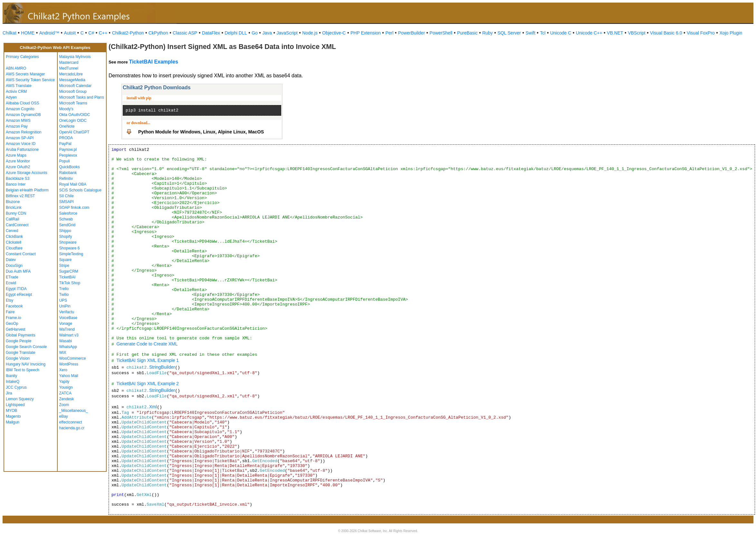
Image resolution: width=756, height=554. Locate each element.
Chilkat (10, 33)
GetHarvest (16, 329)
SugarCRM (69, 271)
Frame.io (13, 318)
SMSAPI (67, 202)
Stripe (64, 266)
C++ (103, 33)
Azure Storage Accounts (27, 173)
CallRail (12, 219)
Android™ (49, 33)
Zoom (64, 405)
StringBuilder (162, 367)
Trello (64, 289)
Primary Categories (22, 57)
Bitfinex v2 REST (20, 196)
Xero (63, 370)
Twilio (64, 295)
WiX (63, 353)
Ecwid (11, 283)
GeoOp (12, 324)
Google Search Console (26, 347)
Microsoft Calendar (76, 86)
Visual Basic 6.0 (666, 33)
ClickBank (14, 237)
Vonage (66, 324)
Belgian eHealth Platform (27, 190)
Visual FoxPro (701, 33)
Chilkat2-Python (128, 33)
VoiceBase (68, 318)
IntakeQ (13, 382)
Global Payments (20, 335)
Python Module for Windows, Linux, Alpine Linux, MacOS (201, 132)
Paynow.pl (68, 150)
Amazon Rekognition (24, 132)
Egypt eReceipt (19, 295)
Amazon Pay (17, 126)
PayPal (65, 144)
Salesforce (68, 213)
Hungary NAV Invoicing (26, 364)
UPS (63, 300)
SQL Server (509, 33)
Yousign (66, 387)
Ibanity (11, 376)
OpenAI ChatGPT (74, 132)
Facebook (14, 306)
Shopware (68, 242)
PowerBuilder (411, 33)
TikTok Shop (70, 283)
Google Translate (20, 353)
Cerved (12, 231)
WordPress (69, 364)
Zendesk (67, 399)
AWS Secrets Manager (25, 74)
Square (66, 260)
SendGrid (67, 225)
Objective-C (334, 33)
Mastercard (69, 63)
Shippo (65, 231)
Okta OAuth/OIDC (75, 115)
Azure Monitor (18, 161)
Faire (10, 312)
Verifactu (67, 312)
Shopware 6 (70, 248)
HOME (28, 33)
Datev (11, 260)
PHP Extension (366, 33)
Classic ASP (185, 33)
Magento (13, 416)
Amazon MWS (18, 121)
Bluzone (13, 202)
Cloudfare (14, 248)
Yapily (64, 382)
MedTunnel (69, 68)
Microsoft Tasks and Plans (82, 97)
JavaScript (287, 33)
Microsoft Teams (73, 103)
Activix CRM (16, 92)
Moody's (66, 109)
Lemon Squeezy (20, 399)
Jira (9, 393)
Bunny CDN (16, 213)
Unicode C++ (589, 33)
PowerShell (441, 33)
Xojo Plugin (731, 33)
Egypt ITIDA (16, 289)
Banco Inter (16, 184)
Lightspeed (15, 405)
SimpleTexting (71, 254)
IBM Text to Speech (23, 370)
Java (267, 33)
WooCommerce (73, 358)
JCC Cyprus (16, 387)
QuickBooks (70, 167)
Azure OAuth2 (18, 167)
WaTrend (67, 329)
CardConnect (17, 225)
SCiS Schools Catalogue (80, 190)
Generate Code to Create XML (147, 344)
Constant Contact (21, 254)
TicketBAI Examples (153, 62)
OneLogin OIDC (73, 121)
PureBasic (467, 33)
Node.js (310, 33)
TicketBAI (67, 277)
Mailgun (13, 422)
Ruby (488, 33)
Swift (531, 33)
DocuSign (14, 266)
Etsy (10, 300)
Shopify (66, 237)
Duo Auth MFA (18, 271)
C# (91, 33)
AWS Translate (19, 86)
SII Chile (67, 196)
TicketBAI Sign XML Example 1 (148, 360)
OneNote (67, 126)
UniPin (65, 306)
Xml (153, 407)
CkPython (158, 33)
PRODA (66, 138)
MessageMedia (72, 80)
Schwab (66, 219)
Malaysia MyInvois (75, 57)
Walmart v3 (69, 335)
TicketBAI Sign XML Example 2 (148, 384)
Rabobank (68, 173)
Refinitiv (66, 179)
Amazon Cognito (20, 109)
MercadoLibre (71, 74)
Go (255, 33)
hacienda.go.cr (72, 428)
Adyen (11, 97)
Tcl (543, 33)
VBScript (636, 33)
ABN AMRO (16, 68)
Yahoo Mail (69, 376)
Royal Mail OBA (73, 184)
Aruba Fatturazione (22, 150)
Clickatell (14, 242)
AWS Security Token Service (30, 80)
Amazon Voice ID (21, 144)
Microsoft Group (73, 92)
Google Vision (18, 358)
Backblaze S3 (18, 179)
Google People (19, 341)
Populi (65, 161)
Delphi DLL (236, 33)
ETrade (12, 277)
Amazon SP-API (20, 138)
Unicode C (561, 33)
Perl (389, 33)
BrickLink (14, 208)
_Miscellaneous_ (74, 411)
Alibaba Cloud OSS (22, 103)
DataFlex (211, 33)
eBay (64, 416)
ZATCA (65, 393)
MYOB (11, 411)
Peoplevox (68, 155)
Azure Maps (16, 155)
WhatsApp (68, 347)
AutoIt (70, 33)
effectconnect (71, 422)
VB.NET (615, 33)
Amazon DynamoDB (23, 115)
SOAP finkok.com (74, 208)
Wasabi (66, 341)
